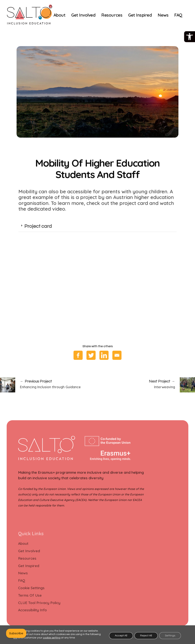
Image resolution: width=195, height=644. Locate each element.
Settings (170, 636)
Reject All (146, 636)
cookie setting (52, 638)
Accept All (121, 636)
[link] (190, 37)
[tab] (97, 235)
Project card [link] (38, 235)
